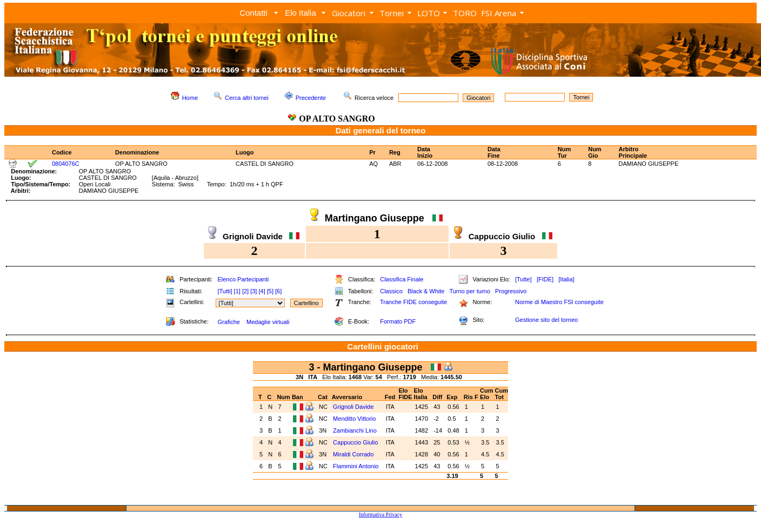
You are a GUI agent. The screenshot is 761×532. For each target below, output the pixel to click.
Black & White (426, 291)
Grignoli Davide (354, 407)
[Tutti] (225, 291)
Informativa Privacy (380, 514)
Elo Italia (301, 13)
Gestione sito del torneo (546, 320)
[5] (270, 291)
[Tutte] (523, 279)
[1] (237, 291)
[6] (278, 291)
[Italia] (566, 279)
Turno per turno (469, 291)
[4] (262, 291)
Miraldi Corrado (354, 454)
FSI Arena (499, 13)
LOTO (429, 13)
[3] (253, 291)
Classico (391, 291)
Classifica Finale (402, 279)
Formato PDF (398, 321)
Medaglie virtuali (268, 322)
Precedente (311, 98)
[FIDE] (545, 279)
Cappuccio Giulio (356, 442)
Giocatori (349, 13)
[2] (245, 291)
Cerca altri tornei (247, 98)
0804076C (66, 164)
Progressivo (511, 291)
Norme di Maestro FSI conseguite (559, 302)
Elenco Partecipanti (243, 279)
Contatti (253, 13)
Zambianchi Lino (356, 430)
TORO (465, 13)
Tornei (392, 13)
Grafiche (229, 322)
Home (190, 98)
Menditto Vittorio (355, 419)
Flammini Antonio (356, 466)
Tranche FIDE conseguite (413, 302)
